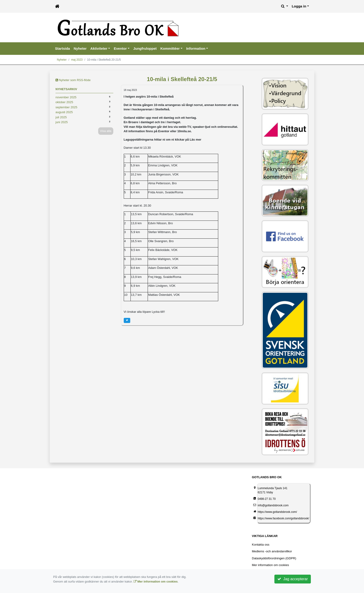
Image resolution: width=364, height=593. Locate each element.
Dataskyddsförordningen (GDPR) (274, 558)
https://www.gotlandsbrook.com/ (277, 512)
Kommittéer (170, 48)
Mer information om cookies (270, 565)
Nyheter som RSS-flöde (73, 80)
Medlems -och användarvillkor (272, 551)
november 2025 (66, 97)
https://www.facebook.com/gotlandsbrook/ (283, 518)
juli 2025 (61, 117)
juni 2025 (62, 122)
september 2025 (66, 107)
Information (196, 48)
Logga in (299, 6)
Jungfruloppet (145, 48)
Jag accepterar (293, 579)
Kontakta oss (261, 545)
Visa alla (106, 131)
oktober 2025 (64, 102)
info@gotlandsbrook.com (273, 505)
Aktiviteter (99, 48)
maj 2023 (77, 60)
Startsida (62, 48)
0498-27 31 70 (267, 499)
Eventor (120, 48)
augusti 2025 (64, 112)
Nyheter (80, 48)
